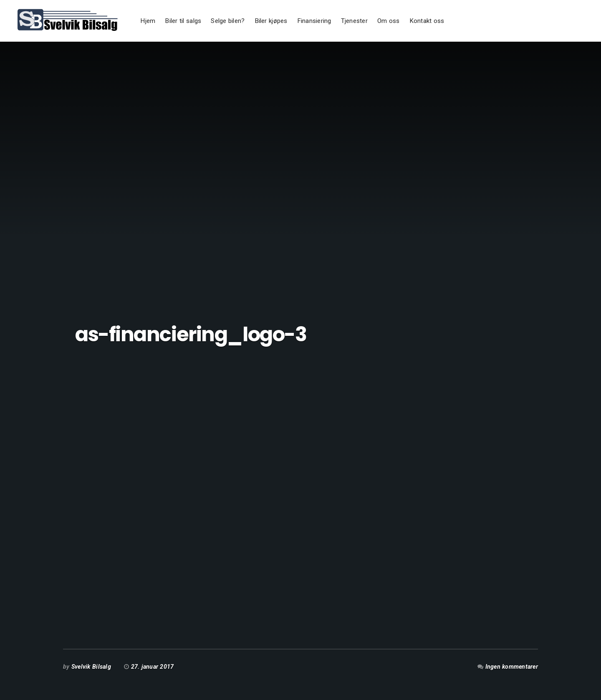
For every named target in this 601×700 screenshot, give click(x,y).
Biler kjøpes (271, 21)
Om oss (389, 21)
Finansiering (314, 21)
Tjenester (354, 21)
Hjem (148, 21)
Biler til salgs (183, 21)
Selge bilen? (228, 21)
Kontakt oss (427, 21)
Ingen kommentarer (512, 667)
